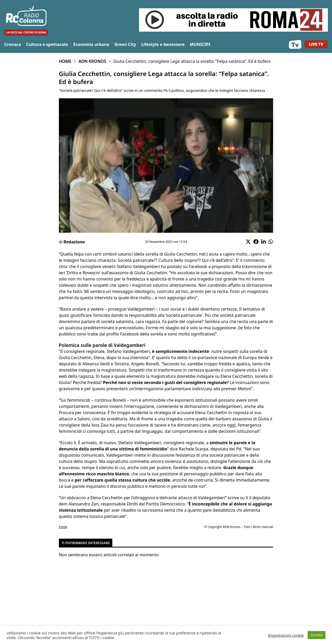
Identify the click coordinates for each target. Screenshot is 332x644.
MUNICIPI (200, 44)
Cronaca (13, 44)
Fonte (63, 527)
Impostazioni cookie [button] (286, 635)
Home (65, 61)
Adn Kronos (92, 61)
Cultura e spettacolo (47, 44)
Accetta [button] (317, 635)
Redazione (74, 242)
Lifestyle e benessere (163, 44)
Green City (125, 44)
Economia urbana (91, 44)
